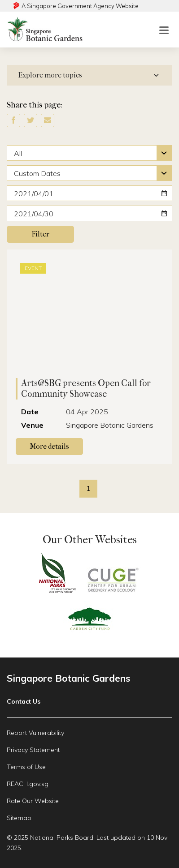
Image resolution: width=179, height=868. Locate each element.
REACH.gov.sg (28, 784)
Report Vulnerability (35, 733)
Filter (41, 234)
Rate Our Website (33, 801)
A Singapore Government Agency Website (80, 6)
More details (56, 445)
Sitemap (19, 818)
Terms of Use (26, 767)
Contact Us (24, 701)
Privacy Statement (33, 750)
